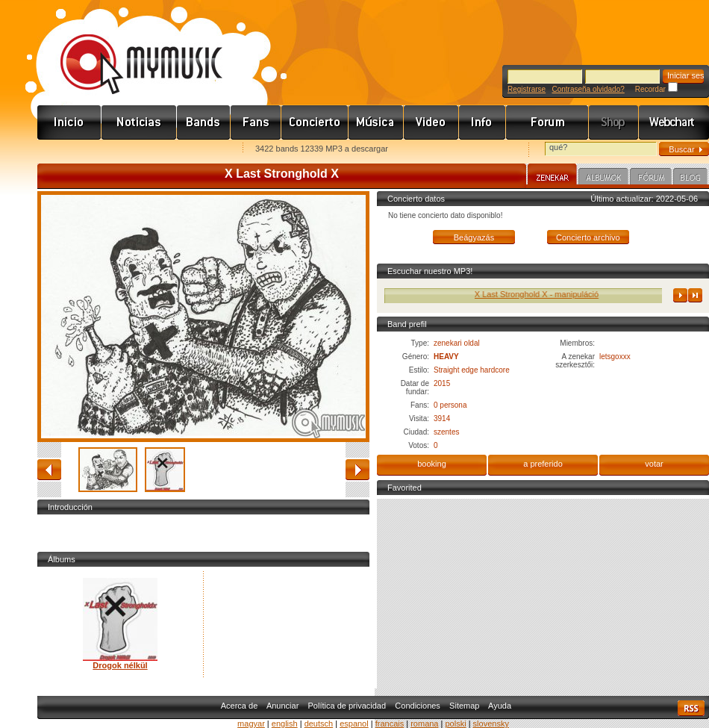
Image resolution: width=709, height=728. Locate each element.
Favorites (68, 150)
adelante (357, 470)
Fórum (547, 122)
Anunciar (282, 706)
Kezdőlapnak (131, 150)
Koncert (315, 122)
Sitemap (464, 706)
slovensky (491, 724)
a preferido (543, 464)
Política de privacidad (347, 706)
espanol (354, 724)
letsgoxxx (615, 357)
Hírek (139, 122)
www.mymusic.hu (129, 49)
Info (482, 122)
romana (424, 724)
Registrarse (527, 89)
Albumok (603, 178)
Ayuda (500, 706)
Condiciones (418, 706)
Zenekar (552, 176)
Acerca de (240, 706)
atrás (49, 470)
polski (455, 724)
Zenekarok (204, 122)
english (285, 724)
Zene (376, 122)
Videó (431, 122)
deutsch (319, 724)
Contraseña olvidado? (588, 89)
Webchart (674, 122)
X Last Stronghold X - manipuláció (543, 294)
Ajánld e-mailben (195, 150)
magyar (251, 724)
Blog (690, 178)
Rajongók (256, 122)
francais (390, 724)
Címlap (69, 122)
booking (432, 464)
